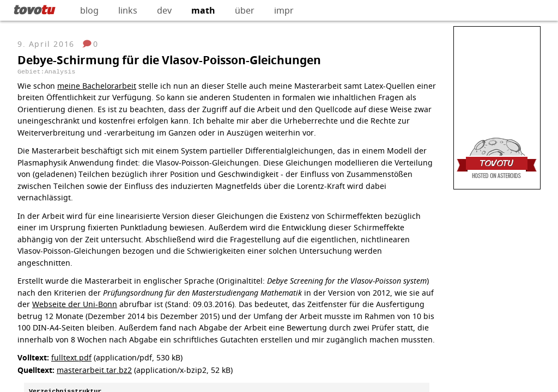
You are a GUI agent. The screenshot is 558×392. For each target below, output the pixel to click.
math (203, 10)
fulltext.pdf (71, 357)
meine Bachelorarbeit (97, 86)
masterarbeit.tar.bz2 (94, 370)
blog (89, 10)
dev (164, 10)
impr (284, 10)
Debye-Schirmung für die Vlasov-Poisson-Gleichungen (169, 60)
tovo (34, 9)
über (245, 10)
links (128, 10)
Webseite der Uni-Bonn (75, 304)
